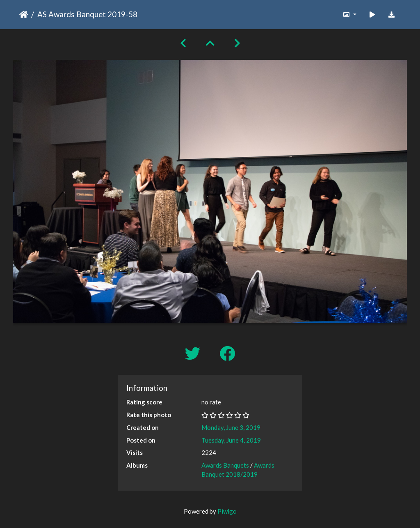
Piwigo (227, 511)
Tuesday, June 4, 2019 (231, 440)
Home (24, 14)
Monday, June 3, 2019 (231, 427)
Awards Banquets (225, 465)
